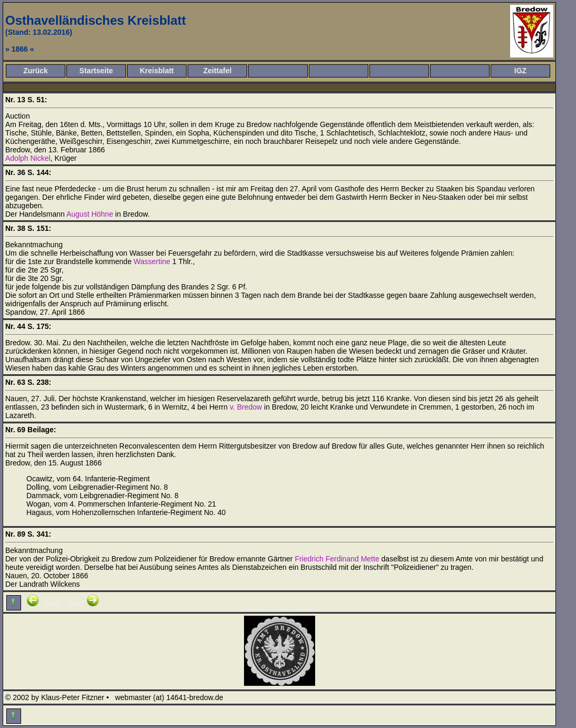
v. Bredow (246, 407)
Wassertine (152, 261)
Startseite (96, 71)
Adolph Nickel (28, 158)
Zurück (36, 71)
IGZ (520, 71)
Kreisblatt (157, 71)
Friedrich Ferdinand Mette (337, 559)
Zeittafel (218, 71)
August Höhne (90, 214)
